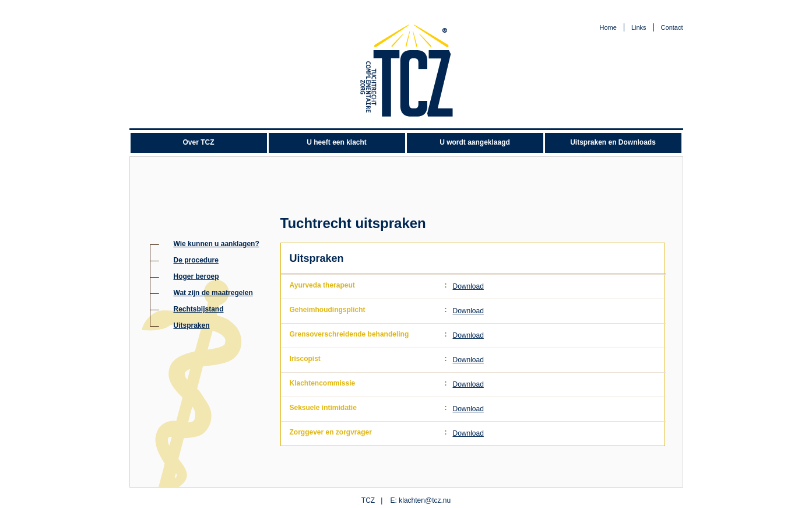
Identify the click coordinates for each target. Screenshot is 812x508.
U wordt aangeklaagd (475, 142)
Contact (672, 27)
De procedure (196, 260)
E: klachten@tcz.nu (421, 500)
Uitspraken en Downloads (613, 142)
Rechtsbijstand (199, 309)
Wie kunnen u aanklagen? (217, 244)
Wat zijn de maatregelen (213, 293)
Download (468, 286)
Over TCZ (198, 142)
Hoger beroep (196, 276)
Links (639, 27)
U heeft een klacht (337, 142)
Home (608, 27)
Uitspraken (192, 325)
